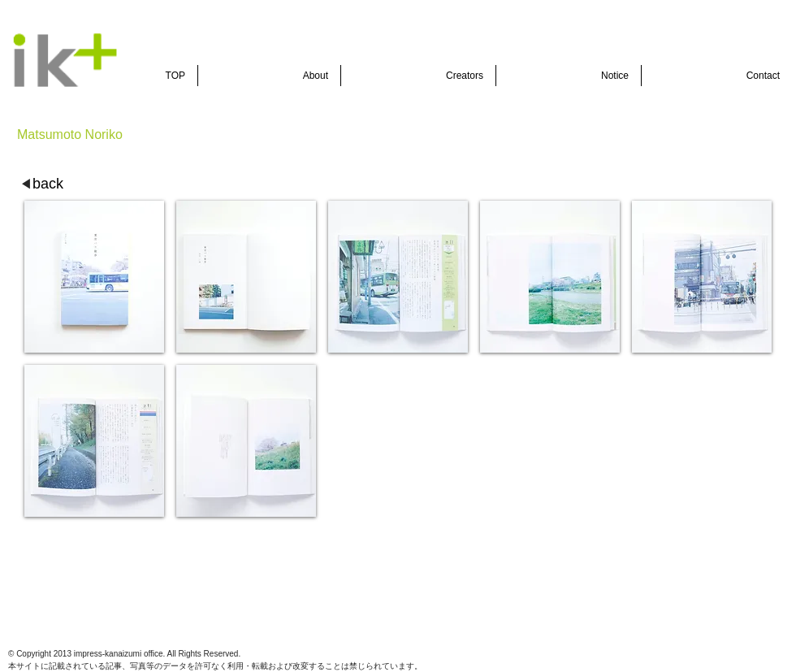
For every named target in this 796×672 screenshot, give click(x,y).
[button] (94, 277)
